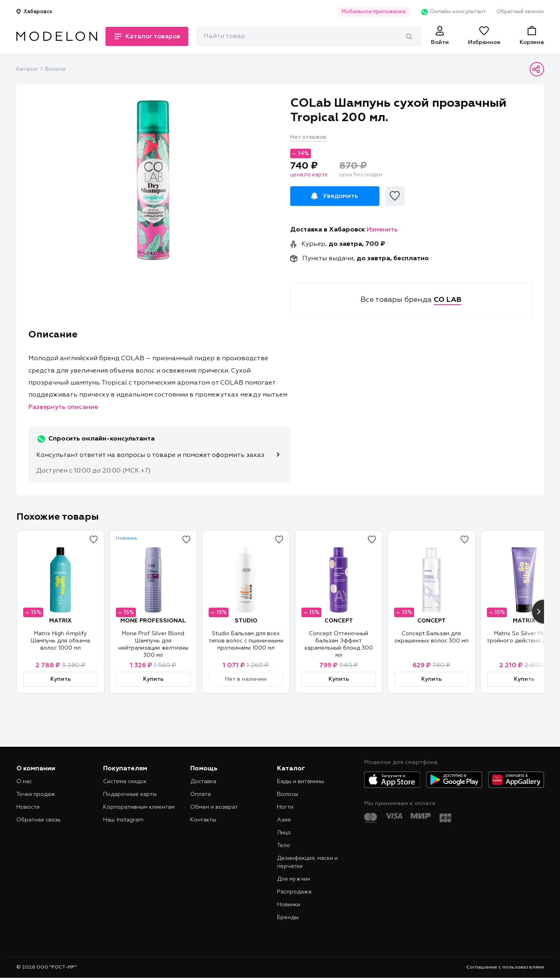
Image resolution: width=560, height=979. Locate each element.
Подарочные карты (130, 794)
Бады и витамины (301, 782)
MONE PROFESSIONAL (153, 621)
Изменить (382, 230)
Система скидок (125, 782)
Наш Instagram (123, 820)
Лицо (284, 833)
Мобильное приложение (374, 12)
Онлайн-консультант (453, 12)
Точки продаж (36, 794)
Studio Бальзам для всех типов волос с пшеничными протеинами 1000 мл (246, 641)
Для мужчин (294, 879)
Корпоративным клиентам (139, 807)
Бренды (288, 917)
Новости (28, 807)
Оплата (200, 794)
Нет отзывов (308, 137)
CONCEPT (339, 621)
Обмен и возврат (214, 807)
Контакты (203, 820)
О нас (24, 782)
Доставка (203, 782)
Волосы (55, 69)
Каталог (27, 69)
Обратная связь (39, 820)
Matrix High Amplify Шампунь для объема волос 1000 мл (60, 641)
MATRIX (60, 621)
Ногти (285, 807)
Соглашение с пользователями (505, 967)
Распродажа (294, 892)
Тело (284, 845)
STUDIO (246, 621)
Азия (284, 820)
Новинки (289, 905)
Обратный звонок (520, 12)
